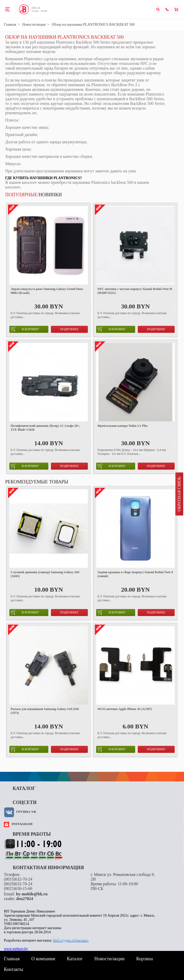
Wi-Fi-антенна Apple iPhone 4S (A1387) (125, 709)
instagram (22, 824)
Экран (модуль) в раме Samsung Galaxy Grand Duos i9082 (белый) (47, 291)
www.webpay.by (16, 949)
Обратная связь (179, 494)
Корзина (144, 959)
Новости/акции (34, 25)
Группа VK (26, 812)
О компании (43, 959)
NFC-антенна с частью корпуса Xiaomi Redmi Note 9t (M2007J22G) (135, 291)
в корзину (25, 329)
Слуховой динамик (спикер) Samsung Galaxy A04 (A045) (45, 574)
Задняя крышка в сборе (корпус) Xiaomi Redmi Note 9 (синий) (135, 574)
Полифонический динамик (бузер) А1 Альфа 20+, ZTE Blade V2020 (45, 428)
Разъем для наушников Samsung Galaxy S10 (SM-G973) (45, 711)
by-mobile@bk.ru (32, 894)
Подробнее (70, 329)
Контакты (14, 969)
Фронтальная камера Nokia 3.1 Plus (123, 426)
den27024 (25, 899)
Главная (10, 25)
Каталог (75, 959)
